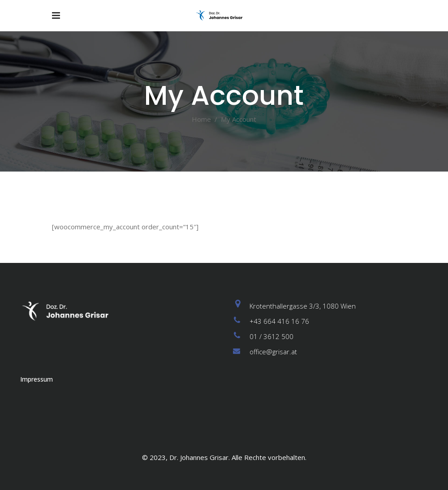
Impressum (37, 379)
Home (201, 119)
